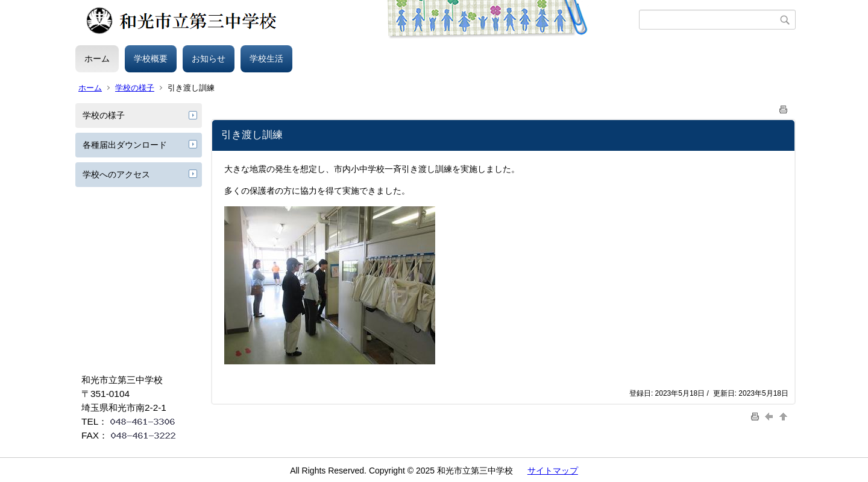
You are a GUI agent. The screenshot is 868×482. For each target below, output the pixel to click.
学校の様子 (135, 88)
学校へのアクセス (116, 174)
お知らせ (209, 59)
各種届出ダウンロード (125, 145)
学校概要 (151, 59)
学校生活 (266, 59)
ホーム (97, 59)
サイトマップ (553, 471)
